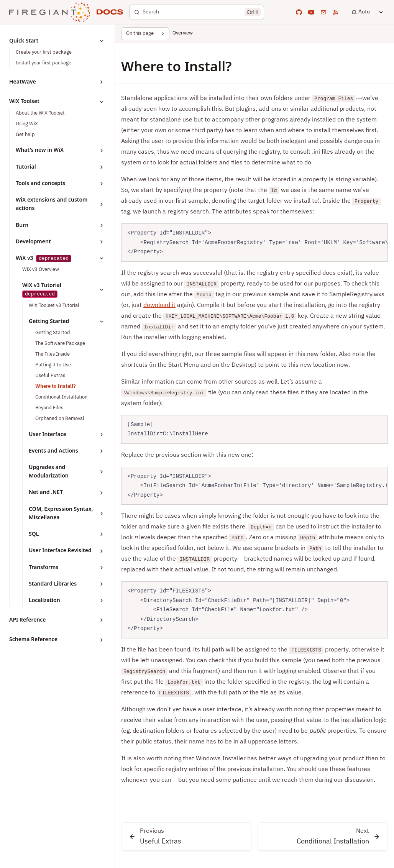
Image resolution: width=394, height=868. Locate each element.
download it (159, 305)
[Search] (197, 12)
